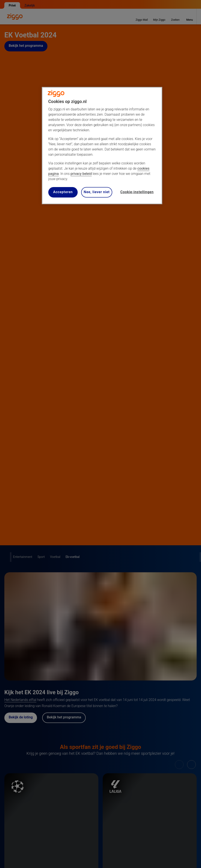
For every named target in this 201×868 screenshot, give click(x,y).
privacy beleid (81, 174)
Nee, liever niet (97, 192)
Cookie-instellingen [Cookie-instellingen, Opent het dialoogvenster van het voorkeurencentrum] (137, 192)
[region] (102, 146)
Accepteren (63, 192)
